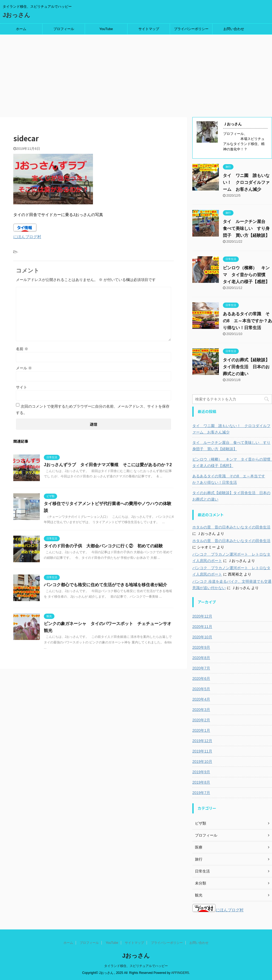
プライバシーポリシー (191, 29)
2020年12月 (202, 616)
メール (24, 368)
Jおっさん (16, 15)
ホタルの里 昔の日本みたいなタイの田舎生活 (231, 527)
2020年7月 (201, 668)
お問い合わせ (234, 29)
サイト (22, 387)
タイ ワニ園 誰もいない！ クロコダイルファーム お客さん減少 (246, 182)
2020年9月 (201, 647)
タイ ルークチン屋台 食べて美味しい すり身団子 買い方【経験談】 (246, 228)
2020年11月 (202, 627)
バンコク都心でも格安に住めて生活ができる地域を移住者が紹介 (105, 585)
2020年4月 (201, 699)
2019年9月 (201, 772)
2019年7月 (201, 793)
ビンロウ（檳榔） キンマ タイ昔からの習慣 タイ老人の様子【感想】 (246, 275)
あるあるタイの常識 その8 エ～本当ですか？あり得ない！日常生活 (247, 321)
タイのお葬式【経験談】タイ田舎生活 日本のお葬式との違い (246, 367)
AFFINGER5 (180, 973)
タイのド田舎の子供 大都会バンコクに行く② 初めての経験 (103, 546)
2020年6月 (201, 679)
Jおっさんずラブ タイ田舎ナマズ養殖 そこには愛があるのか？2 (108, 465)
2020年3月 (201, 710)
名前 (22, 349)
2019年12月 (202, 741)
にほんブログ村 (27, 237)
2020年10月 (202, 637)
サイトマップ (149, 29)
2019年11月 (202, 751)
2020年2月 (201, 720)
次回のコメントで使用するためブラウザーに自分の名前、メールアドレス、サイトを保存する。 (93, 410)
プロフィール (64, 29)
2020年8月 (201, 658)
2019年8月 (201, 782)
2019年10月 (202, 762)
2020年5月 (201, 689)
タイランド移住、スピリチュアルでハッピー (136, 966)
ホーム (21, 29)
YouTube (106, 29)
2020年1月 (201, 730)
